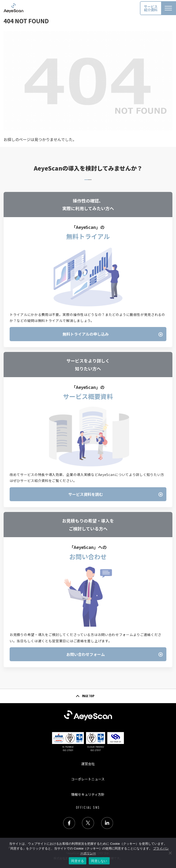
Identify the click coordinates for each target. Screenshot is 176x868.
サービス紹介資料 (151, 8)
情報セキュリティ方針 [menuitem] (88, 794)
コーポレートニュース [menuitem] (88, 779)
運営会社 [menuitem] (88, 764)
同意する (78, 861)
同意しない (99, 861)
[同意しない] (170, 853)
